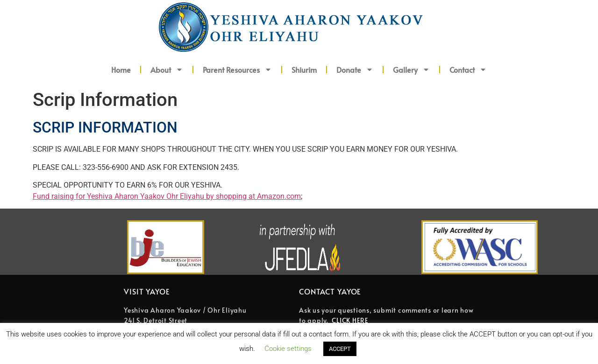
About (167, 70)
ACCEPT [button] (340, 349)
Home (121, 70)
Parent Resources (237, 70)
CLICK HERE (350, 320)
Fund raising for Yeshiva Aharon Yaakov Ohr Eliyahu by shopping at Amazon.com (167, 196)
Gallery (411, 70)
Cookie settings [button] (288, 349)
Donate (355, 70)
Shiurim (304, 70)
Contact (468, 70)
